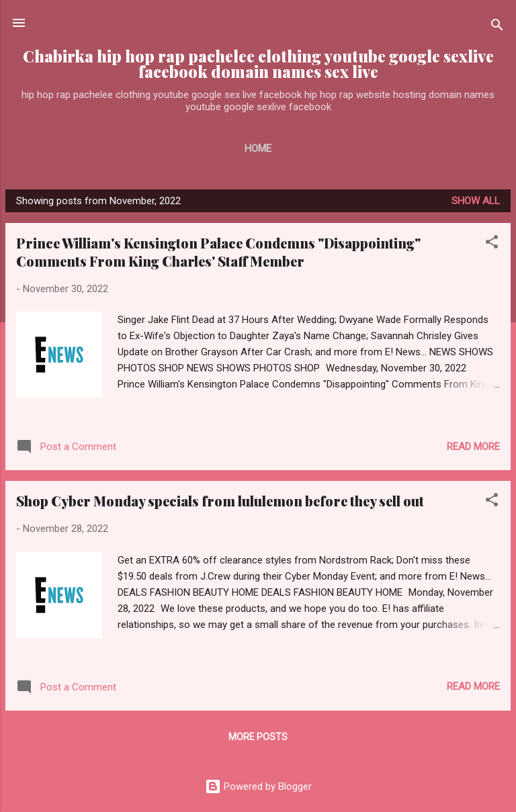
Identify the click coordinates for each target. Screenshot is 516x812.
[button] (492, 244)
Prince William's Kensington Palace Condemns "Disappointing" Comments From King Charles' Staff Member (218, 252)
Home (258, 148)
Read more (473, 447)
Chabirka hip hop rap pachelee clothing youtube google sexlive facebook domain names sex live (258, 64)
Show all (476, 201)
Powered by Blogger (258, 786)
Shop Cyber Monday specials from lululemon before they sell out (220, 501)
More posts (258, 737)
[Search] (497, 27)
